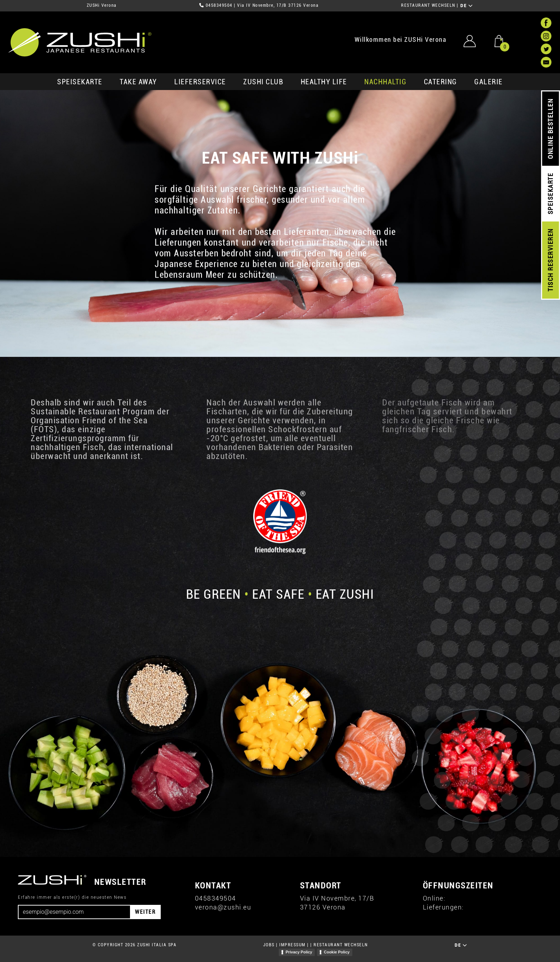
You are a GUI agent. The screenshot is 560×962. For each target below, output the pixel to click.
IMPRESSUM (292, 945)
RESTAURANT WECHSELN (428, 5)
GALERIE (489, 82)
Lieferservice (200, 82)
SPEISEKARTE (80, 82)
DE (467, 6)
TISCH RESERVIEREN (551, 260)
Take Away (138, 82)
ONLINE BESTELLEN (551, 129)
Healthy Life (324, 82)
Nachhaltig (385, 82)
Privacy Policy (299, 952)
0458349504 (219, 5)
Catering (441, 82)
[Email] (74, 912)
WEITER (145, 912)
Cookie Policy (337, 952)
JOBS (269, 945)
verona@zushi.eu (223, 907)
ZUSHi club (263, 82)
